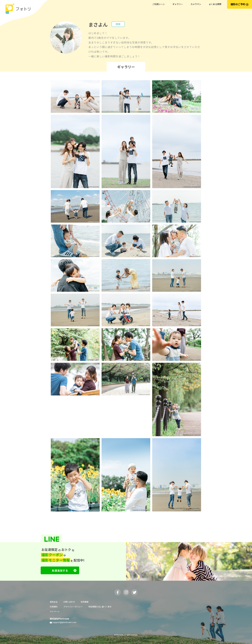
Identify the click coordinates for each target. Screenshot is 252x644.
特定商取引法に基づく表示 (100, 607)
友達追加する (64, 570)
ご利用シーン (159, 4)
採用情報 (85, 602)
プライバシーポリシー (73, 607)
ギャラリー (178, 4)
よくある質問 (215, 4)
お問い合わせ (69, 602)
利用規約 (54, 607)
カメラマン (196, 4)
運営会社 (54, 602)
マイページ (55, 611)
